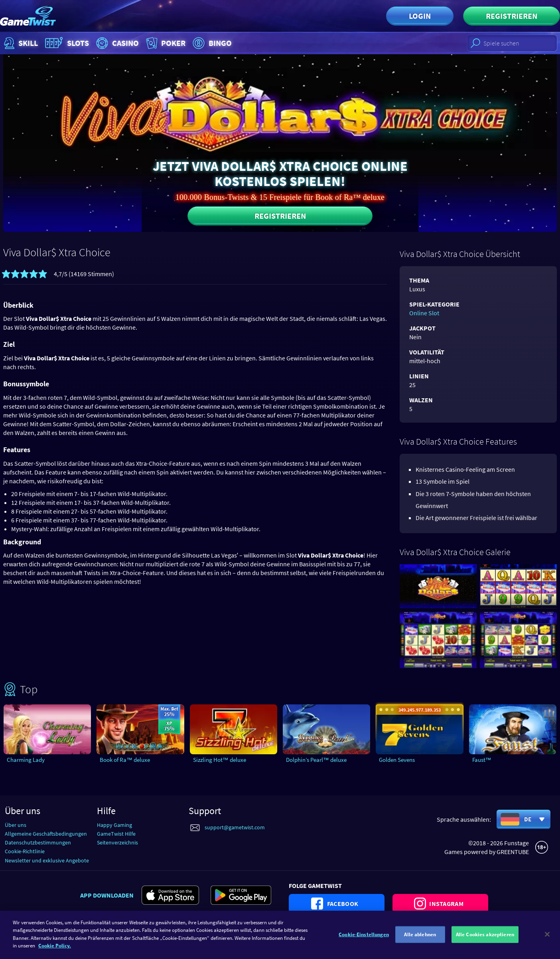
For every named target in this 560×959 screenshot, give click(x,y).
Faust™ (482, 760)
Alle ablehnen (420, 939)
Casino (116, 43)
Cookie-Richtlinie (25, 851)
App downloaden (107, 895)
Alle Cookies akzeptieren (485, 939)
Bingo (211, 43)
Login (420, 16)
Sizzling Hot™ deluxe (220, 760)
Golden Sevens (397, 760)
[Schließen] (547, 939)
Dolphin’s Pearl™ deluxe (316, 760)
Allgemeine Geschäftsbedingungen (46, 834)
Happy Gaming (114, 825)
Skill (20, 43)
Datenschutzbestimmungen (38, 842)
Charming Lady (26, 760)
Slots (66, 43)
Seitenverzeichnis (117, 842)
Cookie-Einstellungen (364, 939)
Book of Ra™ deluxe (125, 760)
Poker (165, 43)
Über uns (16, 825)
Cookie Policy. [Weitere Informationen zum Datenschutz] (55, 950)
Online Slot (424, 313)
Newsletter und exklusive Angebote (47, 860)
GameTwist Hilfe (116, 834)
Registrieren (512, 16)
